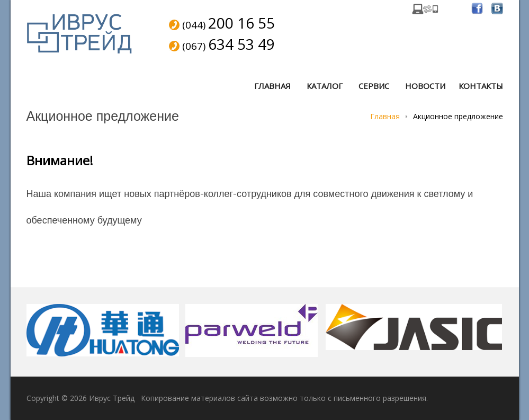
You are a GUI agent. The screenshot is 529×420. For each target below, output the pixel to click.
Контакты (481, 86)
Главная (272, 86)
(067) (228, 45)
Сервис (374, 86)
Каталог (325, 86)
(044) (228, 24)
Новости (425, 86)
